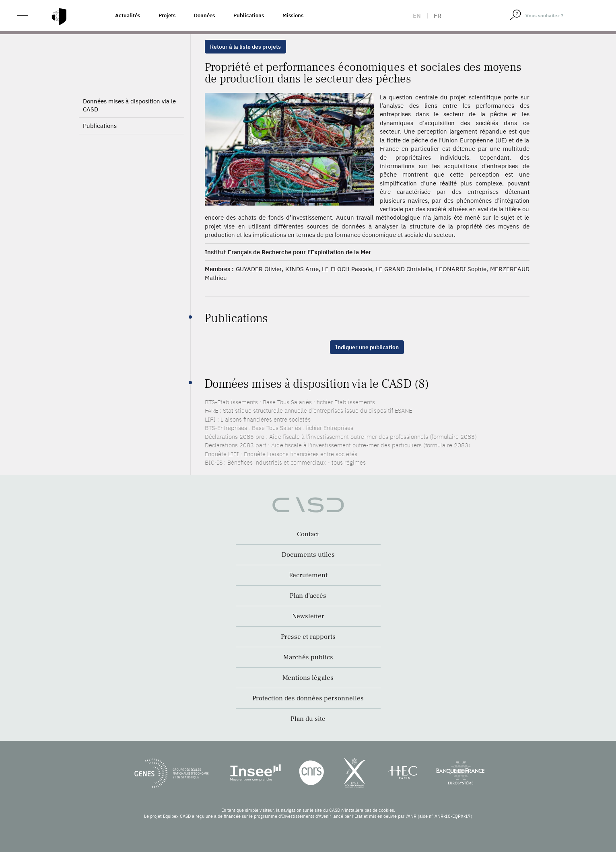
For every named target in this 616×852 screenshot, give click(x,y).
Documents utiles (308, 555)
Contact (308, 534)
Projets (167, 15)
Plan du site (308, 719)
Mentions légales (308, 678)
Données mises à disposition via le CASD (129, 105)
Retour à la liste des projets (245, 47)
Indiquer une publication (367, 347)
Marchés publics (308, 657)
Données (204, 15)
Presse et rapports (308, 637)
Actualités (128, 15)
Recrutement (308, 575)
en (417, 15)
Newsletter (308, 616)
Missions (293, 15)
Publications (249, 15)
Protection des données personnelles (308, 698)
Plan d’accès (308, 596)
